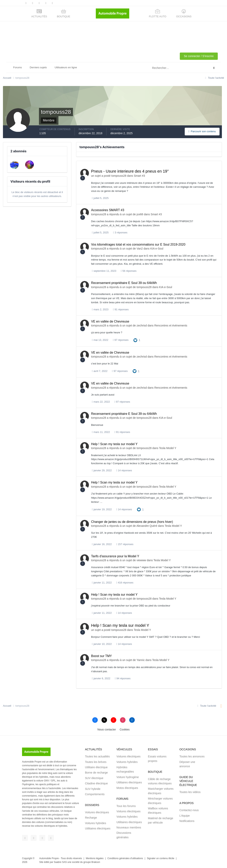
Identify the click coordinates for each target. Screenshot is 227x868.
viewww (141, 560)
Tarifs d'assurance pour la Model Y (115, 556)
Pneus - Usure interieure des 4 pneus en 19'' (130, 171)
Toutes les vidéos (190, 792)
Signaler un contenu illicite (161, 858)
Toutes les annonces (192, 756)
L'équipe (185, 816)
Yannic (141, 660)
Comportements (95, 794)
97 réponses (121, 340)
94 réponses (123, 678)
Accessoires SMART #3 (108, 210)
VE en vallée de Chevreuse (110, 321)
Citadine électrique (96, 783)
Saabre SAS (60, 862)
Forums (18, 67)
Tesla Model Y (168, 448)
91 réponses (121, 309)
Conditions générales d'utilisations (125, 858)
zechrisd (142, 325)
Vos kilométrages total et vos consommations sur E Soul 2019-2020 (138, 245)
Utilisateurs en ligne (66, 67)
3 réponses (120, 232)
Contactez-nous (189, 810)
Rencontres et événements (171, 325)
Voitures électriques (97, 812)
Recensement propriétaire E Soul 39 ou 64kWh (124, 283)
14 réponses (124, 470)
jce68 (140, 214)
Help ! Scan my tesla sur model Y (114, 444)
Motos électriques (127, 788)
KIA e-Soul (157, 249)
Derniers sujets (38, 67)
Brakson (96, 862)
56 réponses (129, 271)
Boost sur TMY (102, 656)
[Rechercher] (164, 68)
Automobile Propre (49, 858)
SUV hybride (93, 789)
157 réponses (125, 544)
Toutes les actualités (97, 756)
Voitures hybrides (96, 823)
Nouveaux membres (129, 827)
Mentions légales (95, 858)
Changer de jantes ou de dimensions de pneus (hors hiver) (132, 522)
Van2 (140, 249)
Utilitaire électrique (96, 767)
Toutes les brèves (96, 762)
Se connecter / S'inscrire (199, 56)
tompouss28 (119, 176)
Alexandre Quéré (147, 526)
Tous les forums (126, 806)
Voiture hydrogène (128, 777)
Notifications (187, 821)
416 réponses (125, 583)
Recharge (91, 818)
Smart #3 (139, 176)
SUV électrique (94, 778)
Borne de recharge (96, 773)
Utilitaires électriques (98, 828)
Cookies (125, 729)
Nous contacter (107, 729)
